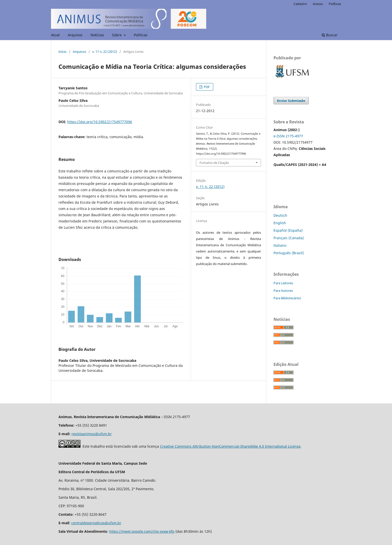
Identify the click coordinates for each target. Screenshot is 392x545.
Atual (55, 35)
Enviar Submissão (291, 101)
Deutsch (280, 215)
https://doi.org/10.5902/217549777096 (100, 122)
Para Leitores (283, 283)
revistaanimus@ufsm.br (92, 434)
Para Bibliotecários (287, 298)
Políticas (141, 35)
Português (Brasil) (289, 253)
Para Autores (283, 291)
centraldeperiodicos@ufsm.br (96, 523)
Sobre (117, 35)
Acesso (318, 4)
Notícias (97, 35)
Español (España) (288, 230)
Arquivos (75, 35)
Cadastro (300, 4)
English (280, 223)
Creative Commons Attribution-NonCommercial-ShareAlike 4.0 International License (230, 446)
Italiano (280, 245)
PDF (206, 87)
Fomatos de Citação (214, 163)
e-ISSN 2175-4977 (288, 136)
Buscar (330, 35)
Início (62, 52)
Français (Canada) (289, 238)
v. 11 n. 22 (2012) (105, 52)
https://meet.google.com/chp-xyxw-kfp (142, 531)
